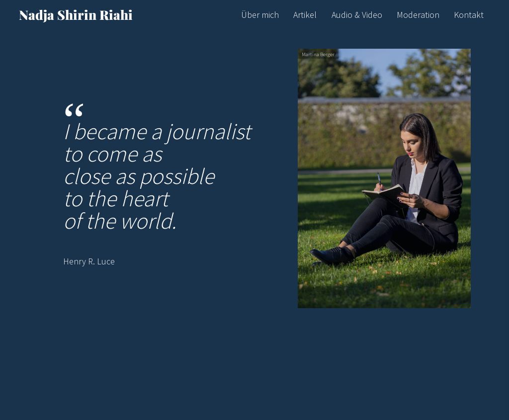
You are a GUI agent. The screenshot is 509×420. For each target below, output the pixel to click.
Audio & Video (357, 15)
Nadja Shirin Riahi (76, 15)
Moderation (418, 15)
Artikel (305, 15)
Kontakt (469, 15)
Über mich (260, 15)
